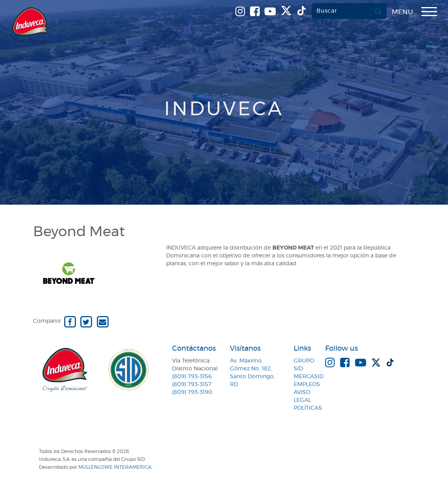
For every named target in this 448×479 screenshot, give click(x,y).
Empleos (307, 385)
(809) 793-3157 (192, 385)
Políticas (308, 408)
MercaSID (309, 377)
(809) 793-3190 (192, 392)
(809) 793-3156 (192, 377)
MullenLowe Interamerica (115, 467)
